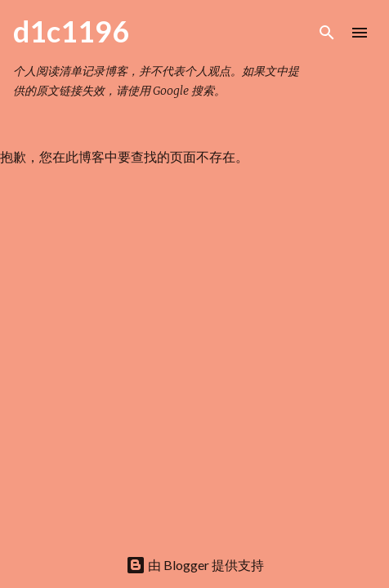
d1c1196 (71, 31)
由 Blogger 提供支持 (195, 565)
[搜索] (327, 33)
